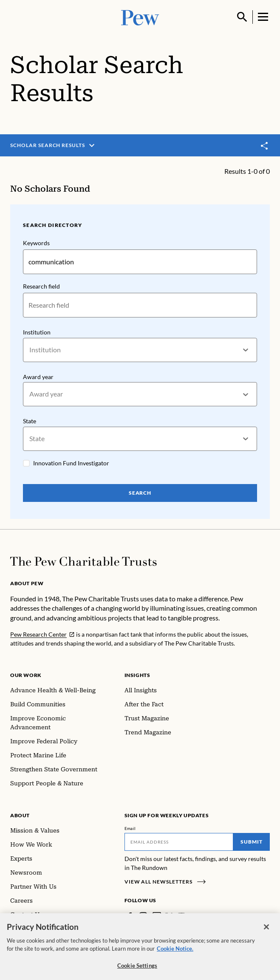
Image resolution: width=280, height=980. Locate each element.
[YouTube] (181, 916)
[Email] (179, 842)
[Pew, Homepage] (140, 17)
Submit (252, 842)
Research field (41, 286)
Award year (38, 377)
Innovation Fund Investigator (71, 463)
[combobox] (30, 350)
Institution (37, 332)
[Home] (83, 561)
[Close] (266, 932)
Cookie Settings (137, 971)
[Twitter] (169, 916)
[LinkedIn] (157, 916)
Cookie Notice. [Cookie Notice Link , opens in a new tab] (175, 954)
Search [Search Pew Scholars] (140, 493)
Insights (137, 675)
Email (130, 828)
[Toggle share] (265, 146)
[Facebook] (130, 916)
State (30, 421)
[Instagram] (143, 916)
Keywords (36, 243)
